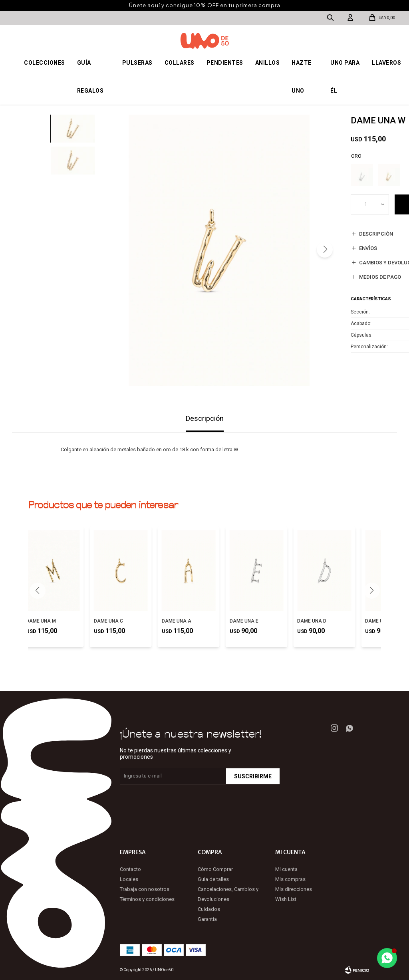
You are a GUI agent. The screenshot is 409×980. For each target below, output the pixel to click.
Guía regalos (90, 77)
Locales (129, 879)
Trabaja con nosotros (145, 889)
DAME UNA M (41, 621)
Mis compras (290, 879)
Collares (180, 63)
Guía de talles (213, 879)
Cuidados (209, 909)
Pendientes (225, 63)
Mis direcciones (294, 889)
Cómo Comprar (215, 869)
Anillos (268, 63)
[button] (325, 250)
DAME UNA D (312, 621)
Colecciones (45, 63)
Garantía (207, 919)
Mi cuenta (286, 869)
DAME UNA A (177, 621)
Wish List (286, 899)
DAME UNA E (244, 621)
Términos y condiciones (147, 899)
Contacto (130, 869)
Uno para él (345, 77)
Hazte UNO (302, 77)
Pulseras (137, 63)
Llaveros (386, 63)
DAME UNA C (108, 621)
